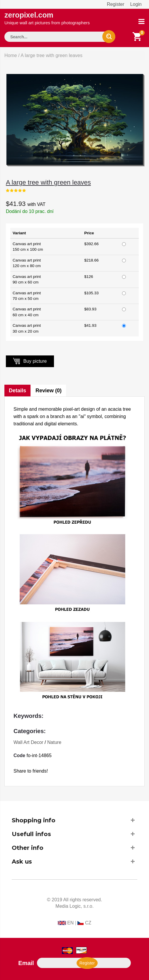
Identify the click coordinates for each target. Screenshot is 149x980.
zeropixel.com (47, 18)
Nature (54, 742)
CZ (88, 923)
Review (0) (49, 391)
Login (136, 4)
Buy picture (30, 361)
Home (11, 55)
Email (26, 963)
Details (17, 391)
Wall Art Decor (28, 742)
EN (70, 923)
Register (116, 4)
